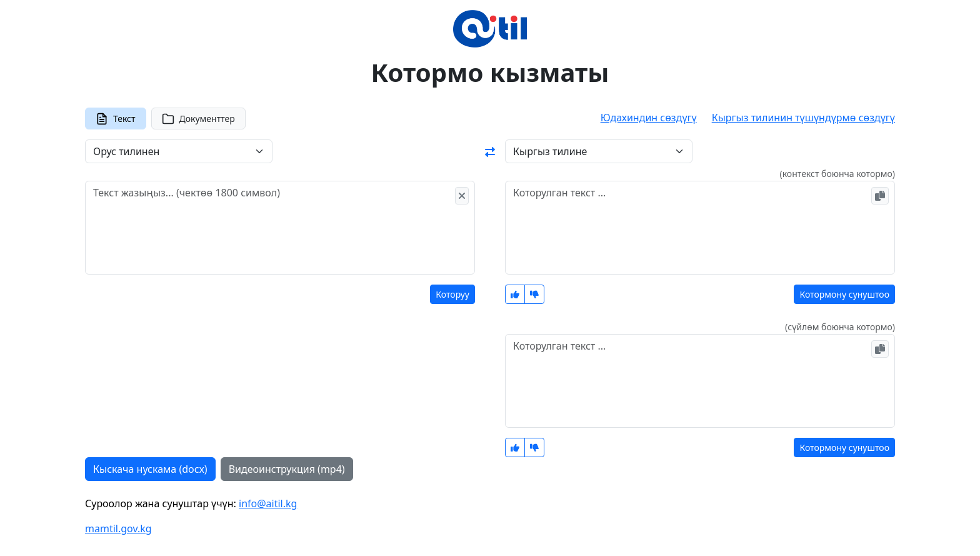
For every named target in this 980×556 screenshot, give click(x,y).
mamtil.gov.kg (118, 528)
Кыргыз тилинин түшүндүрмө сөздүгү (803, 118)
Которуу (452, 294)
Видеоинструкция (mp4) (287, 469)
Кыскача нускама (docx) (150, 469)
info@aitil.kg (268, 503)
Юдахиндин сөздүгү (649, 118)
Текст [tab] (116, 119)
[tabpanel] (490, 310)
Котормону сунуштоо (844, 294)
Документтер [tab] (198, 119)
